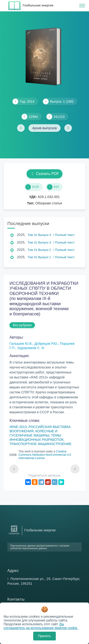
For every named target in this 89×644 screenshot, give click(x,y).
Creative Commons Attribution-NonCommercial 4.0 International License (45, 455)
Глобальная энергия (38, 5)
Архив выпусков (45, 128)
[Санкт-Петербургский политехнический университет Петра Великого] (14, 535)
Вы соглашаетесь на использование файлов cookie (41, 626)
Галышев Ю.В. (21, 344)
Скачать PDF (44, 174)
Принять (44, 636)
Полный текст (64, 235)
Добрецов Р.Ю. (46, 344)
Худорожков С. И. (31, 348)
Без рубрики (22, 325)
